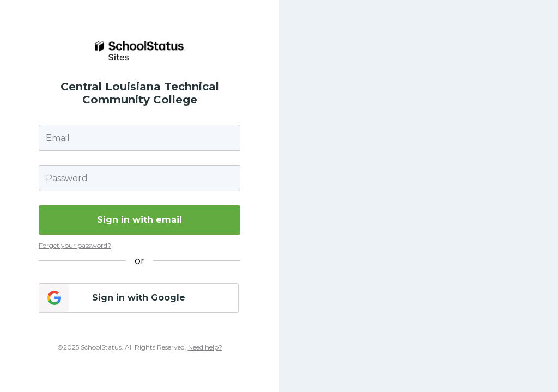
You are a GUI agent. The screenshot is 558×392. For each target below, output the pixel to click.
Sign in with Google (139, 298)
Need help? (205, 347)
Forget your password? (75, 245)
